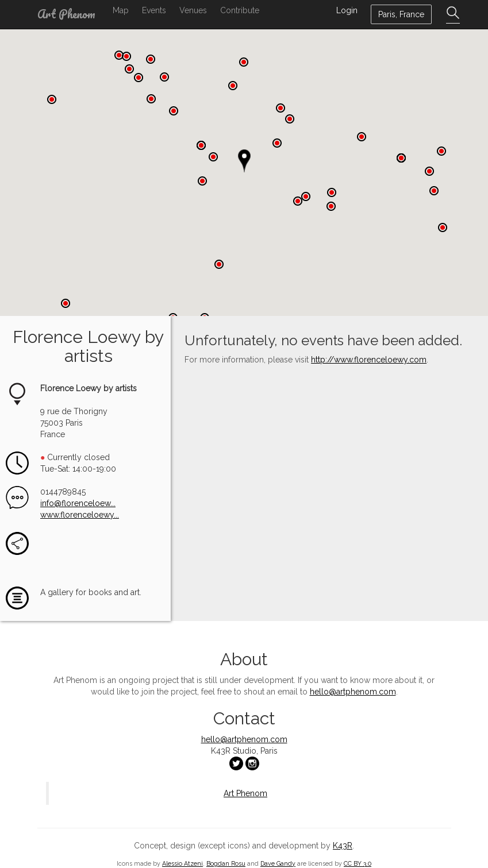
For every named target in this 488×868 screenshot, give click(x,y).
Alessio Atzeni (182, 862)
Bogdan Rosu (226, 862)
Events (154, 10)
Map (121, 10)
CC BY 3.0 (358, 862)
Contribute (240, 10)
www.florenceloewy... (80, 513)
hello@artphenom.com (353, 690)
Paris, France (401, 14)
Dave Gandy (278, 862)
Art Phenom (66, 14)
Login (347, 10)
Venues (193, 10)
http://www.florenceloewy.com (369, 358)
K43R (343, 844)
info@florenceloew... (78, 501)
